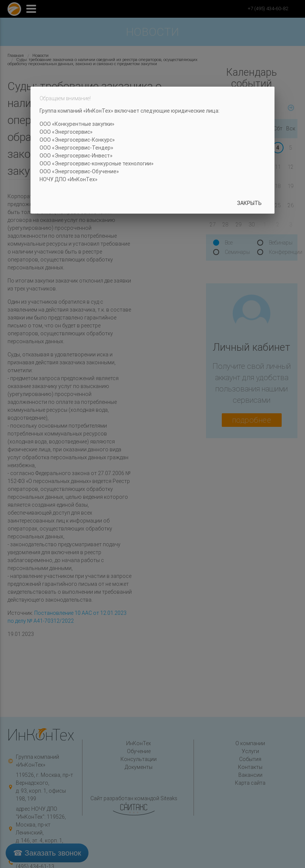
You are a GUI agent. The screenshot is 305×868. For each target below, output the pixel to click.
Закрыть (249, 203)
